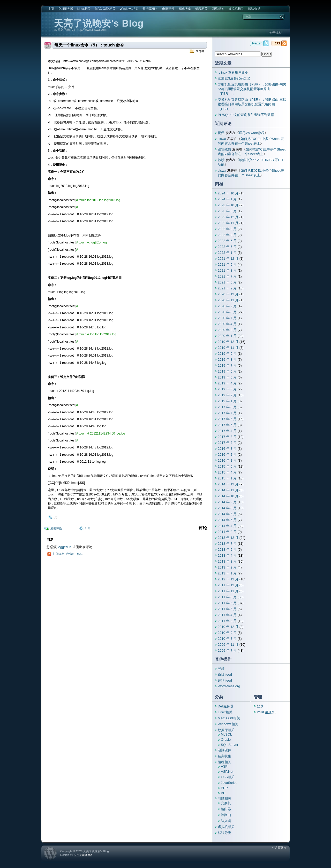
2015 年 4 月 (227, 472)
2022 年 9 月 (227, 229)
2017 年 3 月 (227, 437)
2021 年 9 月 (227, 265)
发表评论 (56, 528)
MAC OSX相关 (105, 9)
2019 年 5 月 (227, 377)
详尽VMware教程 (252, 133)
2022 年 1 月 (227, 253)
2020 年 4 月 (227, 324)
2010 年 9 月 (227, 633)
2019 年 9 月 (227, 354)
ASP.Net (227, 772)
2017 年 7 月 (227, 413)
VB (223, 793)
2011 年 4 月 (227, 615)
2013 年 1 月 (227, 573)
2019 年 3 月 (227, 389)
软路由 (226, 815)
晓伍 (221, 133)
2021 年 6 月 (227, 282)
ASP (224, 766)
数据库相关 (150, 9)
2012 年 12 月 (228, 579)
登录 (221, 669)
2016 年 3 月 (227, 449)
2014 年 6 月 (227, 514)
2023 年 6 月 (227, 211)
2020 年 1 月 (227, 336)
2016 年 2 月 (227, 455)
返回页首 (280, 848)
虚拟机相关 (236, 9)
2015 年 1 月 (227, 478)
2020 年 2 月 (227, 330)
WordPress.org (229, 686)
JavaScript (229, 783)
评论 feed (225, 680)
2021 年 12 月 (228, 259)
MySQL (226, 734)
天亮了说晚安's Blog (99, 23)
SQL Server (230, 745)
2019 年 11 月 (228, 348)
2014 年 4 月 (227, 526)
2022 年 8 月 (227, 235)
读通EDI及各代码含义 (234, 78)
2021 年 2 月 (227, 288)
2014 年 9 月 (227, 502)
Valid (267, 712)
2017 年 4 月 (227, 431)
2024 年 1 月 (227, 199)
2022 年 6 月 (227, 241)
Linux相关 (84, 9)
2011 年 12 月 (228, 585)
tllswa (222, 139)
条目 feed (225, 674)
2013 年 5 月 (227, 550)
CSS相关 (228, 777)
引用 (88, 528)
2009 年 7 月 (227, 650)
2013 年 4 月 (227, 555)
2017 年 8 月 (227, 407)
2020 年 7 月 (227, 318)
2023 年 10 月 (228, 205)
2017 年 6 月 (227, 419)
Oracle (226, 740)
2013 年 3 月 (227, 561)
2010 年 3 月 (227, 639)
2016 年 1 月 (227, 460)
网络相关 (218, 9)
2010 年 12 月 (228, 627)
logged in (65, 547)
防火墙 (226, 821)
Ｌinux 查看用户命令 (233, 72)
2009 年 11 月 (228, 645)
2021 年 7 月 (227, 276)
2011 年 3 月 (227, 621)
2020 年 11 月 (228, 300)
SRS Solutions (83, 855)
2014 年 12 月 (228, 484)
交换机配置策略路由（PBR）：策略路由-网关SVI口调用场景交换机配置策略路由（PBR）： (252, 89)
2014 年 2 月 (227, 532)
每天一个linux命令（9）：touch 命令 (89, 45)
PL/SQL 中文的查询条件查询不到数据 (246, 115)
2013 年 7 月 (227, 544)
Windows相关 (129, 9)
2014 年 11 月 (228, 490)
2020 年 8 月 (227, 312)
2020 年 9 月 (227, 306)
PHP (224, 788)
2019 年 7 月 (227, 365)
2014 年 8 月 (227, 508)
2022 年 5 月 (227, 247)
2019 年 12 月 (228, 342)
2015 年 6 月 (227, 466)
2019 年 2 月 (227, 395)
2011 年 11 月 (228, 591)
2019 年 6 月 (227, 371)
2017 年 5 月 (227, 425)
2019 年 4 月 (227, 383)
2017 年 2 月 (227, 443)
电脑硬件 (168, 9)
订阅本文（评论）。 (69, 554)
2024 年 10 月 (228, 193)
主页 (51, 9)
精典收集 (185, 9)
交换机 (226, 803)
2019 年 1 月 (227, 401)
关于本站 (276, 33)
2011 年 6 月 (227, 603)
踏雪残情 (224, 149)
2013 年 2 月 (227, 567)
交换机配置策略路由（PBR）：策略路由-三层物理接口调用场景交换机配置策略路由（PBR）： (252, 104)
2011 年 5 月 (227, 609)
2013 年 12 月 (228, 538)
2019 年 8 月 (227, 360)
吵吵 (221, 160)
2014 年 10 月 (228, 496)
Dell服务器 (66, 9)
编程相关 (201, 9)
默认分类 (254, 9)
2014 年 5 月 (227, 520)
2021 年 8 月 (227, 270)
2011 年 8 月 (227, 597)
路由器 (226, 809)
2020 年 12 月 (228, 294)
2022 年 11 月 (228, 223)
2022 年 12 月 (228, 217)
